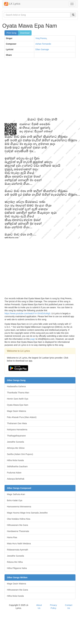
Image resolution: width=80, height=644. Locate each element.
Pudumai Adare (14, 473)
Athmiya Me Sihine (16, 448)
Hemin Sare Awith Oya (18, 399)
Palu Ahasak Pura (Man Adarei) (22, 417)
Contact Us (69, 607)
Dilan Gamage (42, 49)
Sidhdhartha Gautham (17, 466)
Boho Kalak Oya (15, 500)
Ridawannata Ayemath (18, 550)
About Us (39, 607)
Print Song (11, 33)
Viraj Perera (41, 38)
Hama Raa (12, 537)
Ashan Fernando (43, 44)
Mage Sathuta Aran (16, 494)
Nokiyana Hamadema (17, 430)
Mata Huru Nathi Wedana (19, 544)
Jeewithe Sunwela (15, 442)
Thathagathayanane (16, 436)
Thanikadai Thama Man (18, 393)
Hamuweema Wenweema (19, 507)
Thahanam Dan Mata (17, 423)
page (33, 339)
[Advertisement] (28, 89)
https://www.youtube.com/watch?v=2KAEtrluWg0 (27, 313)
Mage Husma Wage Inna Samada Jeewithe (27, 513)
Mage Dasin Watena (16, 411)
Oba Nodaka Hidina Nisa (19, 519)
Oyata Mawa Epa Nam (18, 405)
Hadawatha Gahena (16, 386)
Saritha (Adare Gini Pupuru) (20, 454)
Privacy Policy (53, 607)
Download (25, 33)
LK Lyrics (12, 4)
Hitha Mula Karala (15, 460)
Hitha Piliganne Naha (17, 568)
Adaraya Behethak (16, 479)
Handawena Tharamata (18, 531)
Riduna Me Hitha (15, 562)
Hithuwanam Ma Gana (17, 525)
